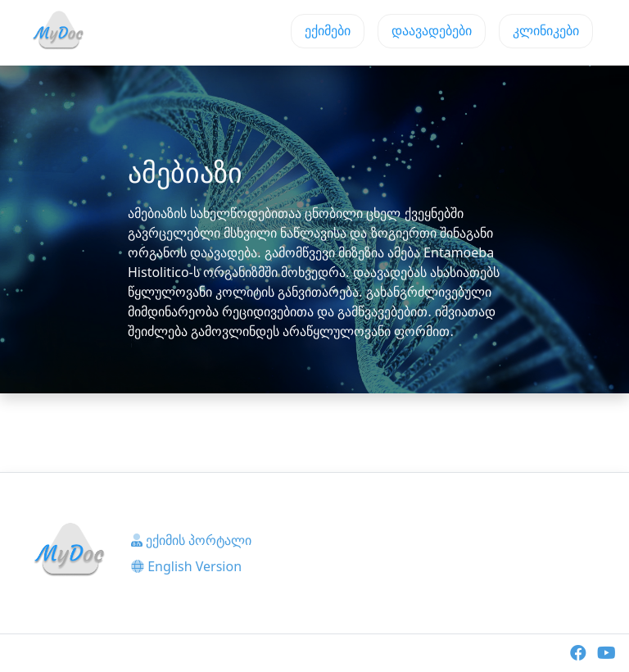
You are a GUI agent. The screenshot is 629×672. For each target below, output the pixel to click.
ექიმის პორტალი (191, 540)
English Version (186, 566)
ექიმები (328, 31)
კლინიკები (546, 31)
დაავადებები (432, 31)
